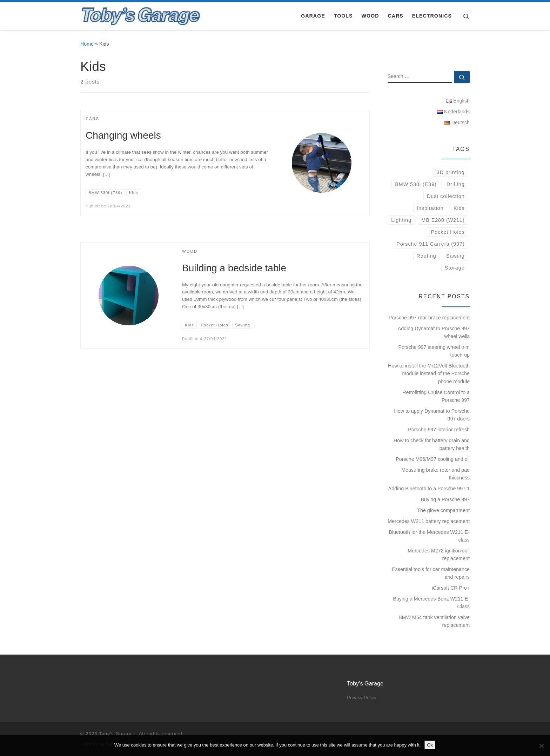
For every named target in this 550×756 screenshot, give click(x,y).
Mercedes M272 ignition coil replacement (439, 555)
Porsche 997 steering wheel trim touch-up (434, 351)
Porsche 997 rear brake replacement (429, 318)
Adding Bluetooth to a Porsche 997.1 (429, 489)
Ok (430, 745)
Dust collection (446, 196)
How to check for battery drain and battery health (432, 444)
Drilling (456, 184)
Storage (455, 268)
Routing (427, 256)
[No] (541, 746)
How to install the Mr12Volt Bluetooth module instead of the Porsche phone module (429, 373)
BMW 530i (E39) (416, 184)
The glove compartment (443, 510)
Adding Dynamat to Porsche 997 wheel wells (434, 332)
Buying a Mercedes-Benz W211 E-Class (431, 603)
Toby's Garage (116, 734)
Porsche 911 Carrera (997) (431, 244)
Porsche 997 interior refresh (439, 430)
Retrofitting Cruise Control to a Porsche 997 (436, 396)
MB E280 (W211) (443, 220)
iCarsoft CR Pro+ (451, 588)
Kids (459, 208)
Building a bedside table (234, 268)
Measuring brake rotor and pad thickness (435, 474)
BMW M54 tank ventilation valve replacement (434, 621)
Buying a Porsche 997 (445, 499)
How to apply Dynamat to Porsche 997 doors (432, 415)
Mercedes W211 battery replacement (429, 521)
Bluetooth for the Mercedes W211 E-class (430, 536)
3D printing (451, 172)
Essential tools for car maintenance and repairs (431, 573)
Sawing (455, 256)
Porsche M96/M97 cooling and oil (433, 459)
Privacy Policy (362, 698)
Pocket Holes (448, 232)
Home (87, 44)
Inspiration (430, 208)
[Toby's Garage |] (141, 15)
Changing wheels (123, 135)
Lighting (401, 220)
